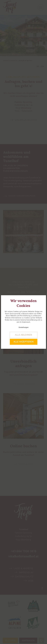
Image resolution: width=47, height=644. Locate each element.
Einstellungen (24, 327)
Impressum (26, 322)
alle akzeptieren (24, 342)
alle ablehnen (23, 335)
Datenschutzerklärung (29, 320)
